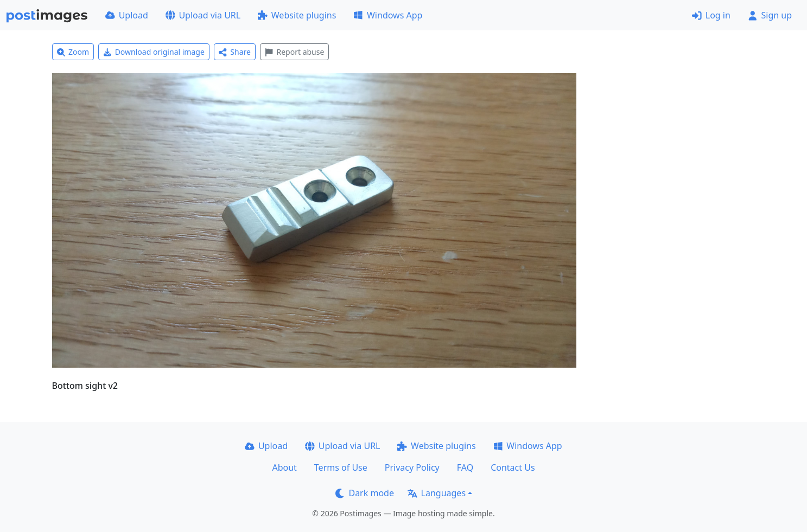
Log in (711, 15)
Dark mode (365, 493)
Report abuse (294, 52)
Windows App (388, 15)
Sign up (770, 15)
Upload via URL (203, 15)
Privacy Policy (412, 467)
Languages (437, 493)
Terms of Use (341, 467)
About (284, 467)
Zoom (73, 52)
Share (235, 52)
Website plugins (297, 15)
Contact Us (513, 467)
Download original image (154, 52)
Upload (127, 15)
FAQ (465, 467)
